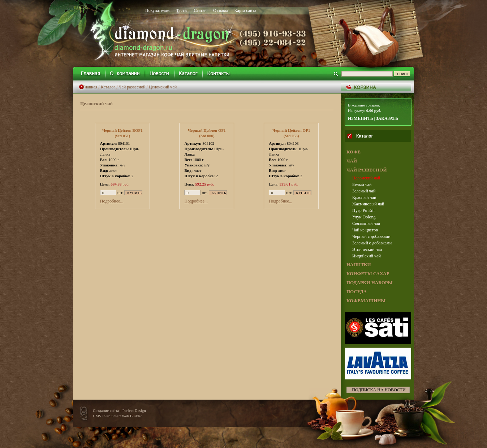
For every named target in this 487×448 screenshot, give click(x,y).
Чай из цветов (365, 230)
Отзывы (221, 10)
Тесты (182, 10)
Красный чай (364, 197)
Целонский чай (163, 87)
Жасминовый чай (368, 204)
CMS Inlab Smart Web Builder (117, 416)
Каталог (108, 87)
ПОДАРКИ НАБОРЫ (369, 282)
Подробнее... (112, 201)
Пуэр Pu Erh (363, 210)
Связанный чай (366, 223)
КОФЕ (354, 152)
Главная (90, 87)
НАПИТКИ (359, 264)
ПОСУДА (357, 292)
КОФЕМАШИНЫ (366, 301)
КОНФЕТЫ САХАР (368, 273)
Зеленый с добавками (372, 243)
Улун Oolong (364, 217)
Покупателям (157, 10)
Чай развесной (132, 87)
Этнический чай (367, 249)
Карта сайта (245, 10)
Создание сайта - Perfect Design (119, 410)
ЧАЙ (352, 161)
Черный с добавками (371, 236)
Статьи (200, 10)
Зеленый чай (364, 191)
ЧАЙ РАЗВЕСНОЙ (367, 170)
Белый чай (362, 184)
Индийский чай (367, 256)
